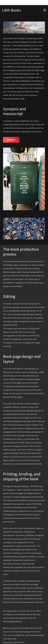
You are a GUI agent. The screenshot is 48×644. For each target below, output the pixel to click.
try (9, 635)
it (11, 635)
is (10, 632)
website (7, 599)
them (9, 639)
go (29, 632)
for (32, 632)
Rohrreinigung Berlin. (13, 621)
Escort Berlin (14, 642)
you (20, 632)
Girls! (22, 642)
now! (14, 639)
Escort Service (36, 599)
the (13, 632)
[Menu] (45, 10)
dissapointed (38, 635)
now (14, 635)
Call (5, 639)
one (16, 632)
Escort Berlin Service (28, 628)
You (23, 635)
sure (39, 632)
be (31, 635)
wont (28, 635)
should (25, 632)
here (41, 602)
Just (5, 635)
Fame (5, 602)
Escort (11, 602)
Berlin (19, 602)
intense (27, 599)
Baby (19, 635)
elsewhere (30, 602)
